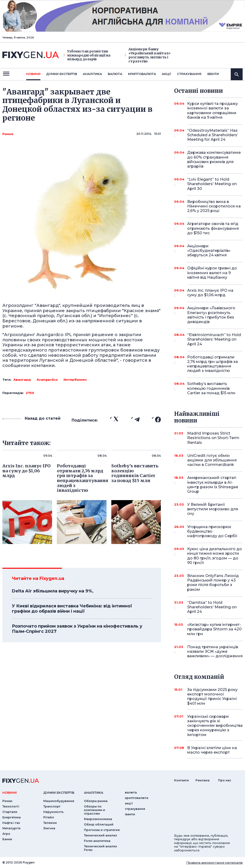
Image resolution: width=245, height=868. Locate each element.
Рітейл (49, 817)
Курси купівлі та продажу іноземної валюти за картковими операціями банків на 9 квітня (213, 110)
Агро (6, 834)
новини (33, 74)
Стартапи (10, 812)
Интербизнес (75, 380)
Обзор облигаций (99, 824)
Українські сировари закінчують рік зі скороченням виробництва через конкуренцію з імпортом (215, 726)
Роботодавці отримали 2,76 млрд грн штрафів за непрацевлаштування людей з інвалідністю (213, 364)
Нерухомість (53, 812)
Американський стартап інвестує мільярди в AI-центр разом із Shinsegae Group (213, 485)
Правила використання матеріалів (214, 863)
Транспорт (52, 806)
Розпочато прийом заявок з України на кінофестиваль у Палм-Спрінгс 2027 (77, 629)
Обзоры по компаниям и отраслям (95, 810)
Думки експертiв (62, 74)
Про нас (225, 780)
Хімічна (49, 828)
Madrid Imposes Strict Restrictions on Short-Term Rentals (213, 438)
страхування (189, 74)
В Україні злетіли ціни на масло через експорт (212, 750)
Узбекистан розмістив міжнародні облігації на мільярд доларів (87, 55)
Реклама (203, 780)
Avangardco (47, 380)
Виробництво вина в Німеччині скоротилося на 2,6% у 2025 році (214, 206)
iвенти (213, 74)
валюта (115, 74)
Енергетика (12, 817)
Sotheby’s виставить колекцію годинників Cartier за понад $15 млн (211, 388)
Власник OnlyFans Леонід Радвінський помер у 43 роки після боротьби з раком (213, 583)
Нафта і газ (11, 823)
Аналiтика (92, 74)
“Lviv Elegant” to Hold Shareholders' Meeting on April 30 (212, 184)
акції (167, 74)
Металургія (11, 828)
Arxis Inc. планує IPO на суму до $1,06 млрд (210, 293)
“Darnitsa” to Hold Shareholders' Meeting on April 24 (212, 607)
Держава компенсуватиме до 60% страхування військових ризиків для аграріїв (214, 159)
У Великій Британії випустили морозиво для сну (213, 509)
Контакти (181, 780)
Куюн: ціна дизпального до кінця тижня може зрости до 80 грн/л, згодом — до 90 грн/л (215, 556)
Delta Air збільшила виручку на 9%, (53, 591)
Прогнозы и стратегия (102, 830)
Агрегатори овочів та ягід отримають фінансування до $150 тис (213, 228)
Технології (11, 806)
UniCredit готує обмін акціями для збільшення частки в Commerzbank (212, 460)
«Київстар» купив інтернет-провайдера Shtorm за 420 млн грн (214, 629)
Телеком (50, 823)
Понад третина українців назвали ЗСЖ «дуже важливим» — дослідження (215, 651)
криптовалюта (142, 74)
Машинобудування (59, 801)
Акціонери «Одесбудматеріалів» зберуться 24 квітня (209, 251)
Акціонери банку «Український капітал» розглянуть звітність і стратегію (148, 55)
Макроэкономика (98, 819)
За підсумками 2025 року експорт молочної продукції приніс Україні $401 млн (212, 697)
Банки (7, 839)
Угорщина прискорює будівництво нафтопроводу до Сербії (212, 531)
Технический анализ (100, 835)
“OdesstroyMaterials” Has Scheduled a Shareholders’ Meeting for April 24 (213, 135)
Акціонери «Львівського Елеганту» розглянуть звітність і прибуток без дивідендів (211, 315)
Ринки (8, 134)
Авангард (22, 380)
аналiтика (94, 793)
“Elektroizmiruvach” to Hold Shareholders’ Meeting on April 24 (214, 339)
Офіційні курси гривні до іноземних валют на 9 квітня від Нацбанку (212, 273)
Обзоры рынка (96, 801)
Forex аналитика (97, 841)
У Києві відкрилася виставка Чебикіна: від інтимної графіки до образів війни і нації (72, 609)
